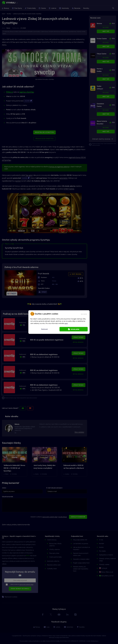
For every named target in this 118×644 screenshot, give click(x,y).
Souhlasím (75, 329)
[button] (84, 314)
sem (66, 323)
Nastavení (44, 329)
